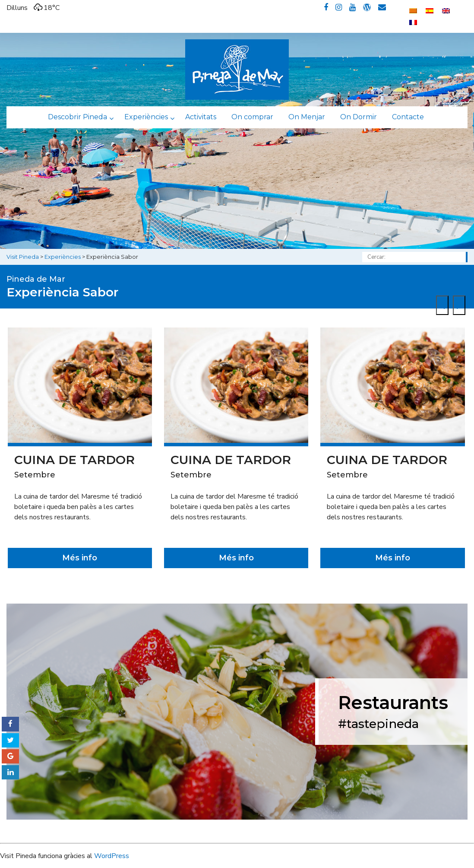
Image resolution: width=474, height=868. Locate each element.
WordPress (112, 856)
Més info (80, 558)
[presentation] (442, 305)
